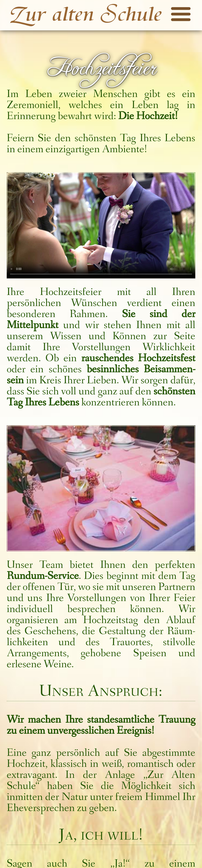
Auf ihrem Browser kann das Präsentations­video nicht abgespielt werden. (101, 225)
